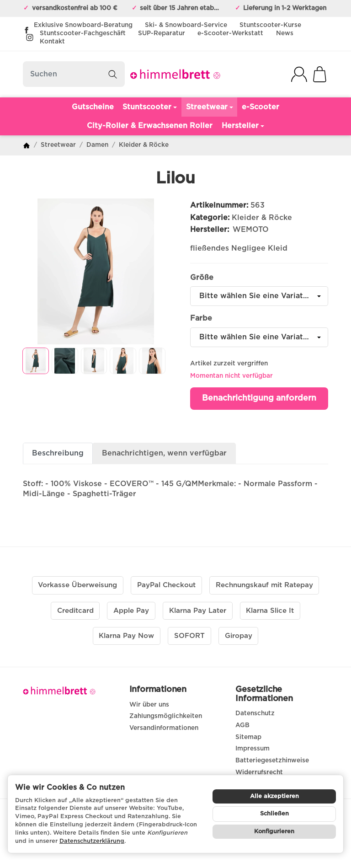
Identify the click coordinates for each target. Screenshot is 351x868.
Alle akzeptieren (274, 796)
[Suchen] (74, 74)
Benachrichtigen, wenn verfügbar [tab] (164, 453)
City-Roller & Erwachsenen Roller (150, 126)
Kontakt (52, 42)
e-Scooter (261, 107)
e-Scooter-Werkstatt (230, 33)
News (285, 33)
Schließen (274, 814)
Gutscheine (93, 107)
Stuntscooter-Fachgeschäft (83, 33)
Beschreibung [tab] (58, 453)
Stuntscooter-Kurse (270, 25)
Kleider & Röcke (262, 218)
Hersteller (243, 126)
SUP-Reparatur (162, 33)
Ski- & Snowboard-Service (186, 25)
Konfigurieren (274, 832)
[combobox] (259, 296)
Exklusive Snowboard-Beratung (83, 25)
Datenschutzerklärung (92, 841)
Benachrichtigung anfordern (259, 398)
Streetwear (210, 107)
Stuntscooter (150, 107)
